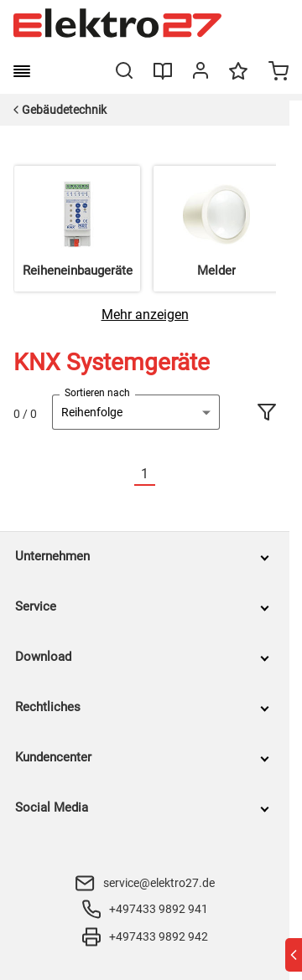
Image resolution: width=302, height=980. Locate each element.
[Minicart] (279, 73)
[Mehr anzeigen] (145, 315)
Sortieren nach (97, 393)
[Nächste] (165, 475)
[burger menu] (22, 71)
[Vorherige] (124, 475)
